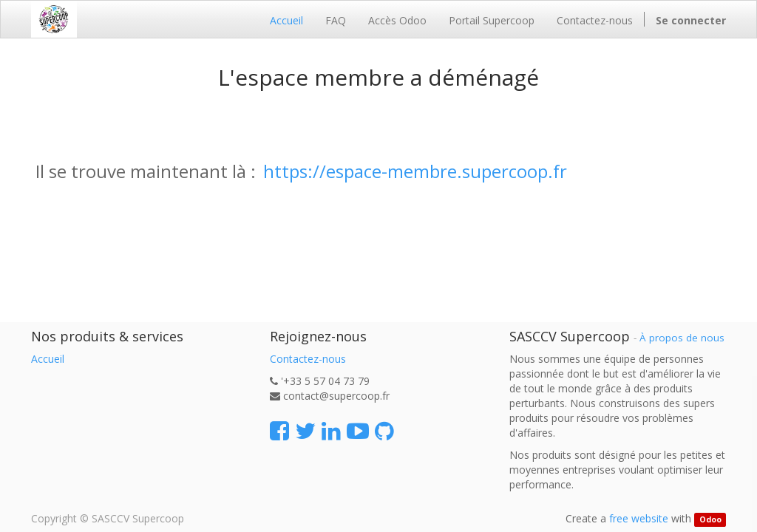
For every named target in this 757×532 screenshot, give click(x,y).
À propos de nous (682, 338)
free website (639, 518)
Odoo (710, 519)
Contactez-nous (308, 359)
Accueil (48, 359)
